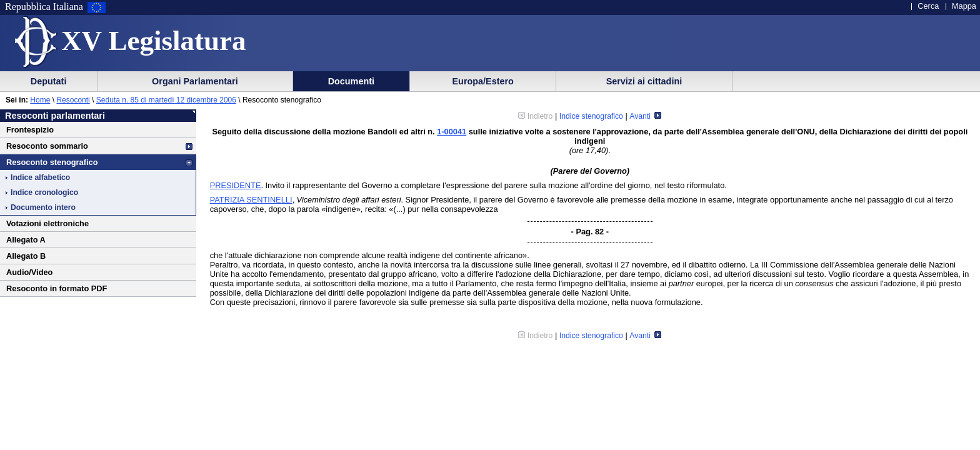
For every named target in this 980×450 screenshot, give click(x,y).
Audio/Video (29, 272)
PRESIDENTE (236, 185)
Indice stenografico (591, 116)
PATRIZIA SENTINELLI (251, 200)
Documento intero (43, 207)
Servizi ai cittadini (644, 81)
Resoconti (73, 100)
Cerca (928, 6)
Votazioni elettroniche (47, 223)
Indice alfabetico (40, 177)
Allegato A (26, 240)
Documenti (351, 81)
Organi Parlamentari (195, 81)
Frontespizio (30, 130)
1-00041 (452, 132)
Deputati (49, 81)
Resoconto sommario (47, 146)
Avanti (645, 116)
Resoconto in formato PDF (57, 288)
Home (40, 100)
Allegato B (26, 256)
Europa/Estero (483, 81)
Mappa (964, 6)
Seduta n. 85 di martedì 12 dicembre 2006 (166, 100)
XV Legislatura (153, 41)
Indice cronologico (44, 192)
